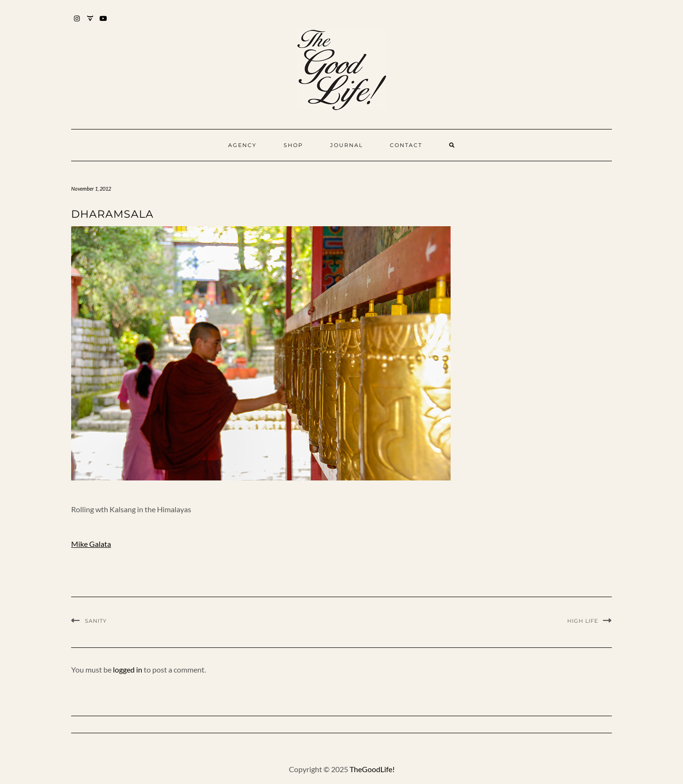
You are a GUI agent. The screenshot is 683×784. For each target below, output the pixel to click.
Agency (242, 145)
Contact (406, 145)
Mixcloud (90, 23)
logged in (128, 669)
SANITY (96, 621)
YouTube (104, 23)
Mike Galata (91, 544)
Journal (346, 145)
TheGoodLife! (372, 769)
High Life (583, 621)
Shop (293, 145)
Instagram (77, 23)
